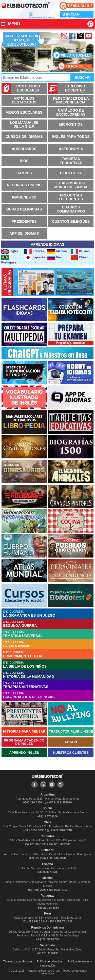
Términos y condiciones (18, 961)
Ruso (55, 257)
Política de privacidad (50, 961)
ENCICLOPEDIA (48, 614)
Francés (34, 251)
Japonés (35, 257)
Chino (79, 257)
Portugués (9, 260)
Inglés (10, 251)
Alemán (57, 251)
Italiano (80, 251)
